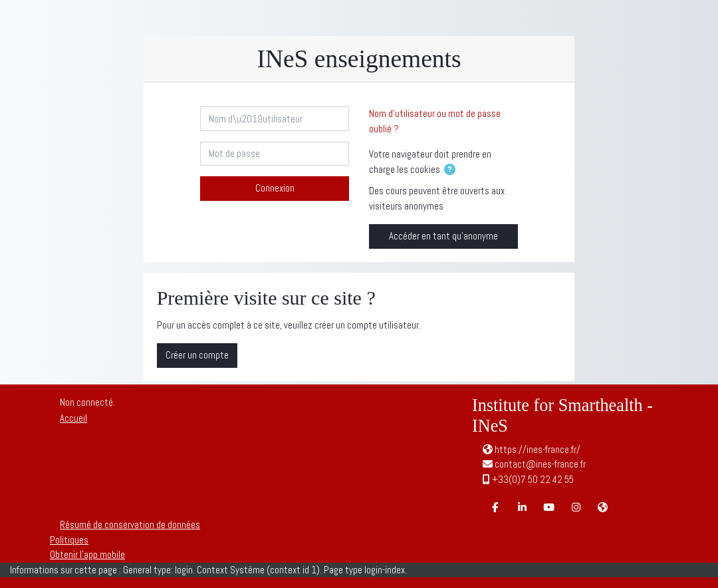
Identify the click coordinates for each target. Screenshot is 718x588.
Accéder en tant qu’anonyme (443, 236)
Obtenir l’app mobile (87, 554)
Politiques (69, 540)
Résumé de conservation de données (130, 524)
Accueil (73, 418)
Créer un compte (197, 355)
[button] (452, 171)
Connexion (275, 188)
